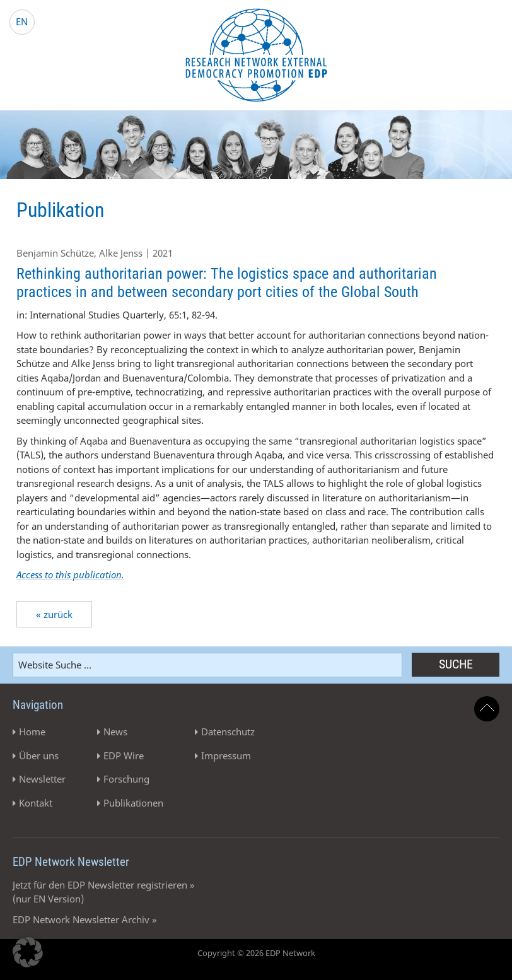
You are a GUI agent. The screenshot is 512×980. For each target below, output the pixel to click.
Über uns (39, 755)
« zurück (54, 614)
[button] (28, 952)
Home (32, 732)
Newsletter (42, 779)
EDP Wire (124, 755)
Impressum (226, 755)
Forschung (126, 779)
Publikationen (133, 803)
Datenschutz (228, 732)
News (115, 732)
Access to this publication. (70, 575)
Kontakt (36, 803)
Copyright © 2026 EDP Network (256, 953)
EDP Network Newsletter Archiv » (85, 919)
